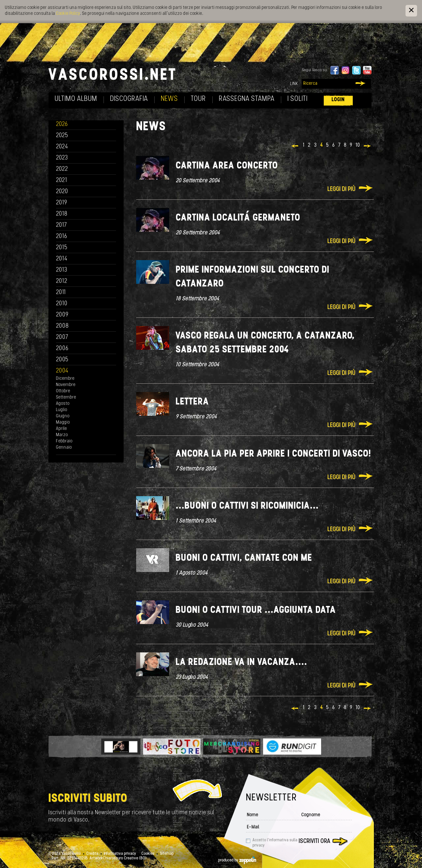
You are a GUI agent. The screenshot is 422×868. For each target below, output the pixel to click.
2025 (62, 136)
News (169, 99)
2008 (62, 326)
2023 (62, 158)
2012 (62, 281)
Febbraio (64, 441)
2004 (62, 371)
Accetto (275, 843)
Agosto (63, 404)
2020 (62, 192)
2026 (62, 124)
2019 (62, 203)
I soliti (298, 99)
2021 (62, 180)
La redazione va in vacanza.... (241, 662)
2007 (62, 337)
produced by (237, 860)
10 (358, 145)
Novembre (66, 385)
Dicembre (65, 379)
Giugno (63, 416)
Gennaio (64, 448)
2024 (62, 147)
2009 (62, 315)
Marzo (62, 435)
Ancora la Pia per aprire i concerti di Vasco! (273, 454)
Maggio (63, 422)
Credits (92, 854)
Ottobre (63, 391)
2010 (62, 304)
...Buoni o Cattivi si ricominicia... (247, 506)
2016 (62, 237)
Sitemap (167, 854)
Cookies (148, 854)
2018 (62, 214)
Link (294, 84)
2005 (62, 360)
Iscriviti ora (315, 841)
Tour (198, 99)
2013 (62, 270)
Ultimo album (76, 99)
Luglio (62, 410)
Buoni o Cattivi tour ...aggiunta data (256, 610)
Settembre (66, 397)
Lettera (192, 402)
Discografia (129, 99)
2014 (62, 259)
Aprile (61, 429)
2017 (61, 225)
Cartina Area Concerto (227, 166)
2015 (62, 248)
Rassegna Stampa (247, 99)
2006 (62, 349)
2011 (61, 293)
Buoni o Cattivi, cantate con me (244, 558)
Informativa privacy (120, 854)
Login (338, 100)
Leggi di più (341, 189)
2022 (62, 169)
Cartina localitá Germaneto (238, 218)
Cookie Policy (68, 14)
